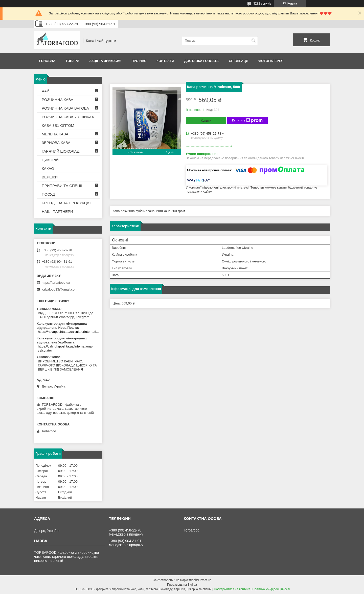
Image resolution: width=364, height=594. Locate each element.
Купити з (247, 120)
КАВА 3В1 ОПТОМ (58, 125)
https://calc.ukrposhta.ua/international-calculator (66, 348)
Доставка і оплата (201, 61)
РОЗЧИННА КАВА (58, 100)
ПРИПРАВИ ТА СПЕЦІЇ (62, 186)
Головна (47, 61)
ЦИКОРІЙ (50, 160)
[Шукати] (253, 41)
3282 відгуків (262, 4)
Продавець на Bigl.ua (182, 585)
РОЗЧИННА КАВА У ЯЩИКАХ (68, 117)
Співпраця (238, 61)
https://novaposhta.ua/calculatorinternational (69, 332)
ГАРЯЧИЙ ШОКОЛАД (61, 151)
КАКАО (48, 168)
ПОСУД (48, 194)
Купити (206, 121)
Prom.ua (206, 580)
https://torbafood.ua (56, 283)
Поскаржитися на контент (232, 589)
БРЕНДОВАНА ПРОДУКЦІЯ (66, 203)
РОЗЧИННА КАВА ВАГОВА (65, 108)
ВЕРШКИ (50, 177)
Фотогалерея (271, 61)
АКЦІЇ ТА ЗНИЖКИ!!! (105, 61)
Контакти (165, 61)
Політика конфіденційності (271, 589)
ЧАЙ (46, 91)
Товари (72, 61)
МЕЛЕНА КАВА (55, 134)
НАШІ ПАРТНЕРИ (57, 211)
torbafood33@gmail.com (59, 289)
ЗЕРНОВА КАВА (56, 143)
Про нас (139, 61)
